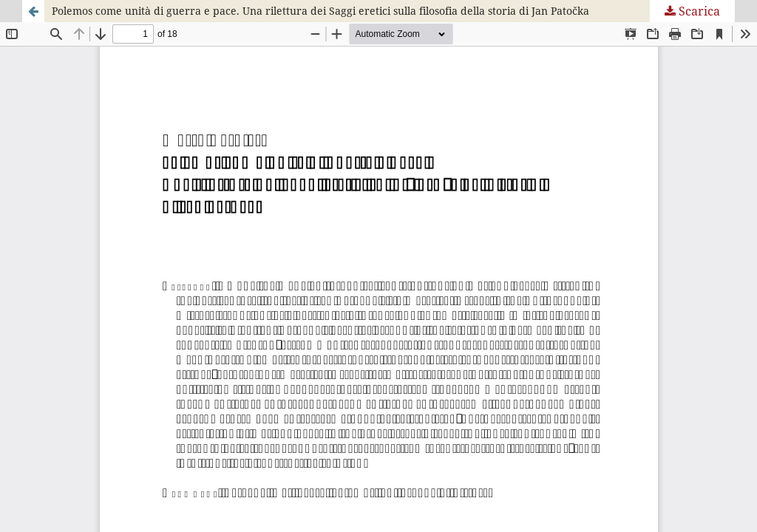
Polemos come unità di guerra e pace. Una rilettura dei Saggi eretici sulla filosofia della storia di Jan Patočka (320, 11)
